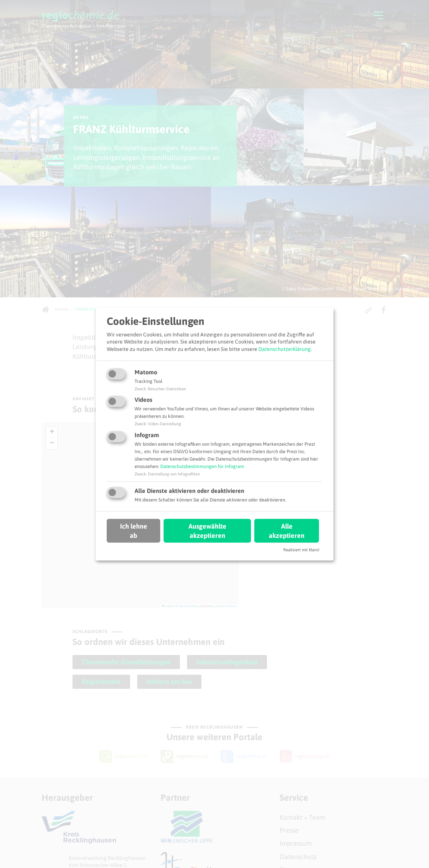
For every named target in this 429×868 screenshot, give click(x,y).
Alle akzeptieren (287, 531)
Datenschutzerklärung (285, 349)
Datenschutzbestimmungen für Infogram (202, 466)
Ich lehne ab (134, 531)
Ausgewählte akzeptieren (207, 531)
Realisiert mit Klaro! (301, 550)
